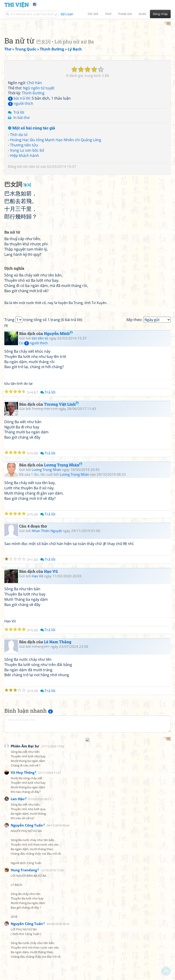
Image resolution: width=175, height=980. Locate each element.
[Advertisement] (87, 53)
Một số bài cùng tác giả (32, 187)
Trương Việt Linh (61, 591)
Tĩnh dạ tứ (19, 194)
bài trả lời (19, 158)
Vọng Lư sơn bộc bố (27, 210)
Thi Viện (17, 4)
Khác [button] (143, 14)
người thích (21, 163)
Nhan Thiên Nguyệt (47, 717)
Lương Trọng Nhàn (63, 652)
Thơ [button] (108, 14)
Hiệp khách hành (24, 215)
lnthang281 (41, 833)
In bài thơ (22, 177)
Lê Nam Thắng (58, 828)
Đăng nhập (160, 14)
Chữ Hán (34, 142)
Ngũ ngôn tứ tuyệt (39, 147)
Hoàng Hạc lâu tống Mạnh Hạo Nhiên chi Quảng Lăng (56, 199)
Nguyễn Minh (58, 520)
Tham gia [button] (125, 14)
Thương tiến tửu (24, 204)
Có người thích (33, 530)
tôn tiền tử (31, 226)
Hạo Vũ (51, 758)
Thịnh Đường (33, 152)
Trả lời (19, 172)
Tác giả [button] (93, 14)
